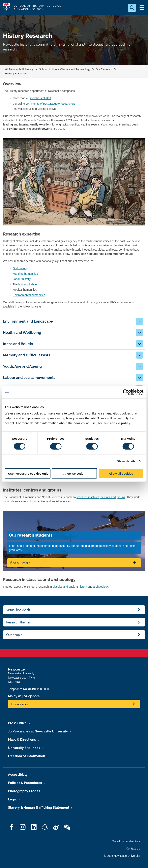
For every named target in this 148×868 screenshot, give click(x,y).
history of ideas (28, 284)
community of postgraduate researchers (51, 104)
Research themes (19, 622)
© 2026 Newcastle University (122, 856)
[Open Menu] (142, 8)
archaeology (101, 587)
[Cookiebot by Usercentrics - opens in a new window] (126, 392)
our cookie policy (117, 423)
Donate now (20, 704)
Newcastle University (21, 69)
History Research (16, 74)
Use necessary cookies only (28, 473)
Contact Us (133, 848)
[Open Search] (132, 8)
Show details (126, 461)
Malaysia (15, 696)
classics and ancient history (70, 587)
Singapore (32, 696)
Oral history (20, 268)
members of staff (40, 98)
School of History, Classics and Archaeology (65, 69)
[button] (139, 321)
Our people (14, 635)
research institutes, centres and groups (101, 497)
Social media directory (126, 841)
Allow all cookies (121, 473)
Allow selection (74, 473)
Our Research (104, 69)
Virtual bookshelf (18, 610)
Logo (6, 8)
